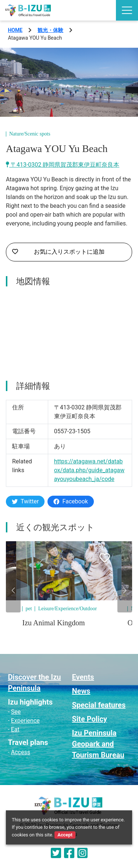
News (81, 691)
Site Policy (90, 719)
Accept (65, 835)
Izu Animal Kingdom (54, 623)
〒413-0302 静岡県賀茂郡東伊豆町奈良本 (63, 165)
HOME (15, 30)
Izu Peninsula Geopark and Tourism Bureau (98, 744)
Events (83, 677)
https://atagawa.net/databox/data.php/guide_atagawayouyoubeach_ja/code (89, 470)
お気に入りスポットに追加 (58, 252)
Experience (25, 721)
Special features (99, 705)
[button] (13, 590)
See (16, 712)
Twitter (25, 501)
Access (21, 752)
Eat (15, 729)
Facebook (70, 501)
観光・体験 (50, 30)
